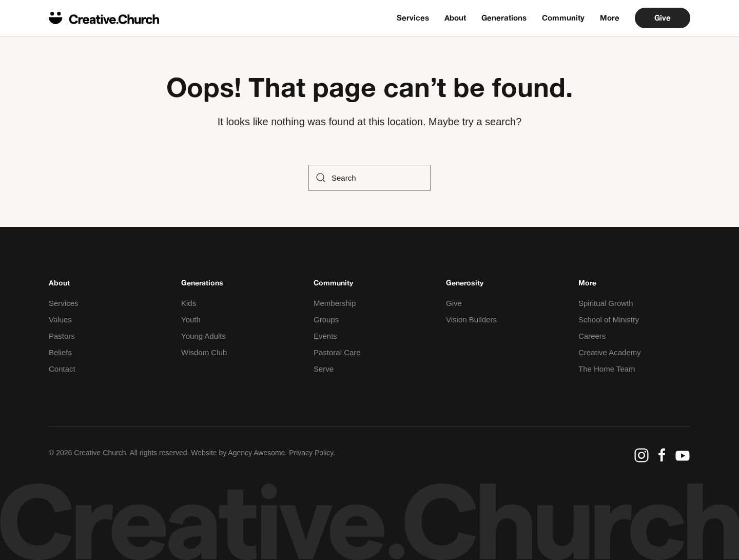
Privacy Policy (311, 453)
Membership (335, 303)
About (455, 18)
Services (413, 18)
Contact (62, 369)
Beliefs (60, 352)
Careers (592, 336)
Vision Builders (471, 320)
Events (325, 336)
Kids (189, 303)
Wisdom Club (204, 352)
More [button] (610, 18)
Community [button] (563, 18)
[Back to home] (104, 18)
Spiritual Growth (606, 303)
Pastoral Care (337, 352)
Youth (191, 320)
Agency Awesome (256, 453)
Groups (326, 320)
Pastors (62, 336)
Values (60, 320)
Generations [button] (504, 18)
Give (663, 18)
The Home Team (607, 369)
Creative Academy (610, 352)
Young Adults (203, 336)
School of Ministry (609, 320)
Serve (324, 369)
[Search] (369, 178)
